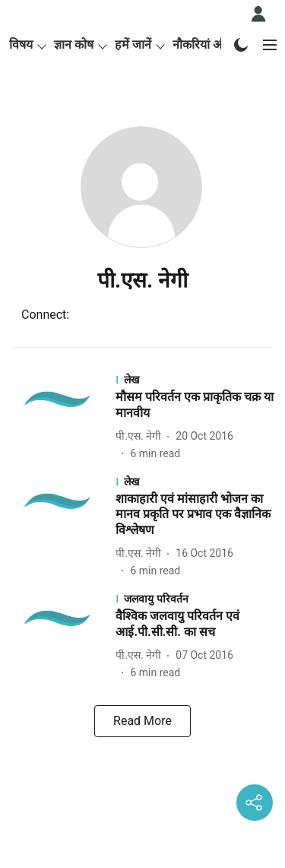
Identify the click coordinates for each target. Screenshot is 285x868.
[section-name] (196, 379)
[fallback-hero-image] (62, 417)
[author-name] (141, 436)
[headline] (196, 405)
